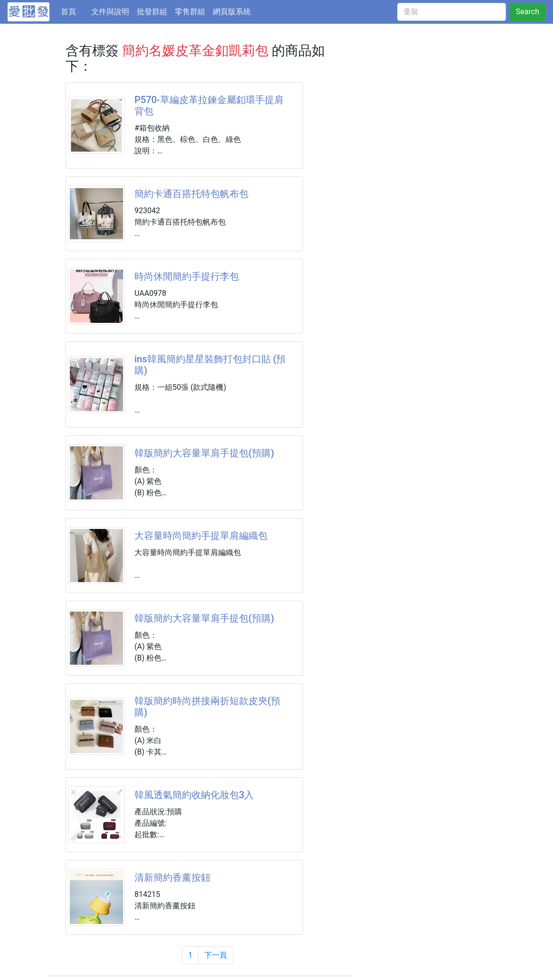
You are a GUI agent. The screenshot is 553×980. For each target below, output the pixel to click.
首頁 (74, 11)
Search (528, 12)
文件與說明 (110, 12)
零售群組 (190, 12)
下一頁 (216, 955)
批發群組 (152, 12)
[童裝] (452, 12)
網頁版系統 (232, 12)
